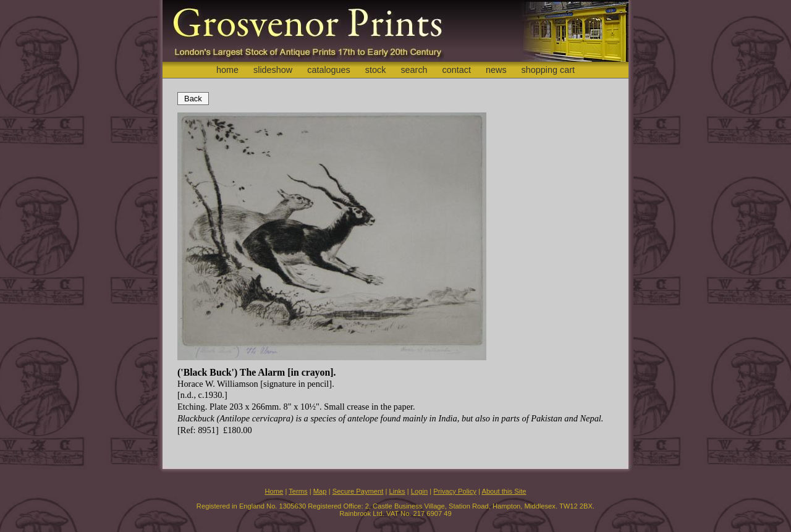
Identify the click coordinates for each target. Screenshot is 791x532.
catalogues (329, 70)
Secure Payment (358, 491)
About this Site (504, 491)
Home (274, 491)
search (414, 70)
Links (397, 491)
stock (376, 70)
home (227, 70)
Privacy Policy (455, 491)
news (496, 70)
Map (320, 491)
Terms (298, 491)
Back (193, 99)
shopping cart (548, 70)
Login (419, 491)
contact (457, 70)
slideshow (273, 70)
